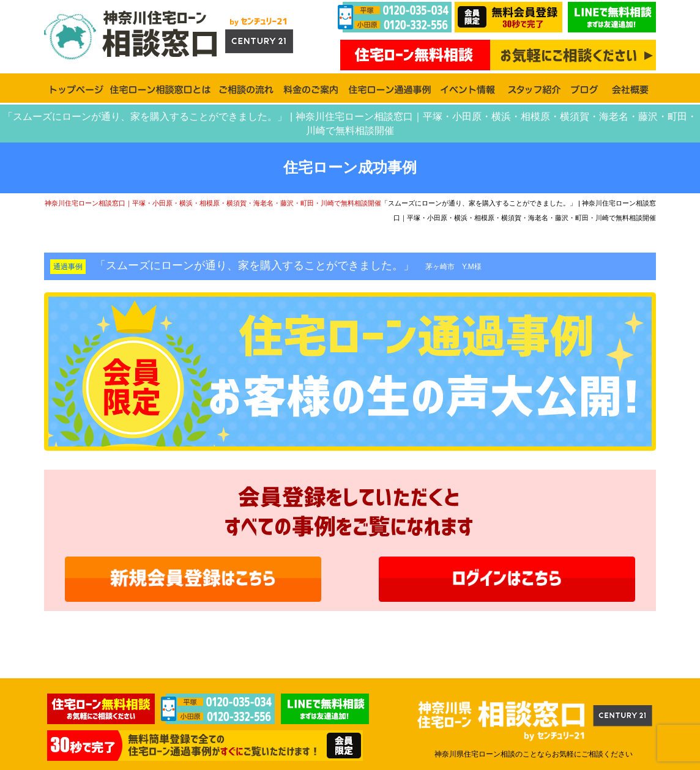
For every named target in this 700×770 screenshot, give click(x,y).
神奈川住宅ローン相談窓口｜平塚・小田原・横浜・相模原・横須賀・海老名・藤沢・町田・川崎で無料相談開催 (213, 203)
